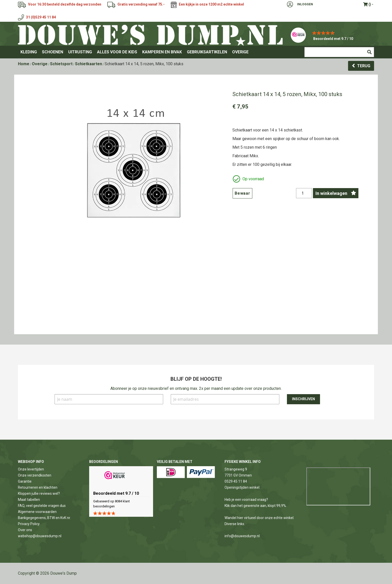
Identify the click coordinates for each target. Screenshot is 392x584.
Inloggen (305, 4)
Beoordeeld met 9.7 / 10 (333, 39)
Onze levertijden (31, 469)
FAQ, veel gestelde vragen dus (42, 506)
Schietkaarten (89, 64)
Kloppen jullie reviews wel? (39, 493)
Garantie (25, 481)
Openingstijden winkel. (242, 487)
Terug (364, 66)
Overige (40, 64)
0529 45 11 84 (236, 481)
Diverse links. (235, 524)
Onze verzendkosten (35, 475)
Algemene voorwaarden (37, 512)
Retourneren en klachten (38, 487)
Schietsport (61, 64)
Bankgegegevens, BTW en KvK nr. (44, 518)
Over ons (25, 530)
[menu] (196, 52)
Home (24, 64)
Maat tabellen (29, 500)
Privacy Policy (29, 524)
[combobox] (339, 52)
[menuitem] (29, 52)
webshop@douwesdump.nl (40, 536)
